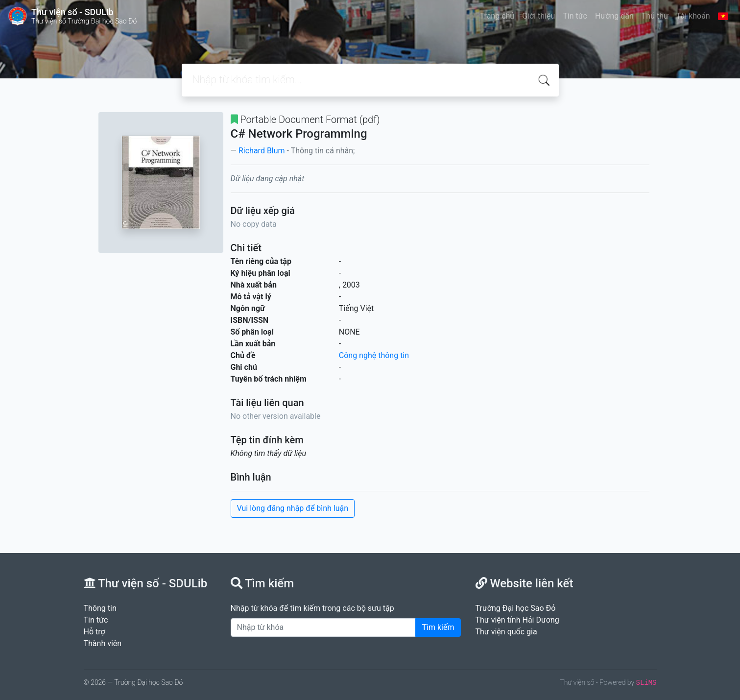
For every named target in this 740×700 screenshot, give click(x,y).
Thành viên (103, 643)
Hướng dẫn (614, 16)
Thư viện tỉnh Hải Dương (517, 620)
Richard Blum (262, 151)
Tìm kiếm (438, 627)
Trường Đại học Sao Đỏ (516, 608)
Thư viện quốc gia (506, 632)
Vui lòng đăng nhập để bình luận (293, 508)
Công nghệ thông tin (374, 355)
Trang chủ (497, 16)
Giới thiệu (538, 16)
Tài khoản (693, 16)
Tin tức (575, 16)
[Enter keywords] (323, 628)
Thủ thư (655, 16)
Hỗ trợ (95, 632)
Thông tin (100, 608)
